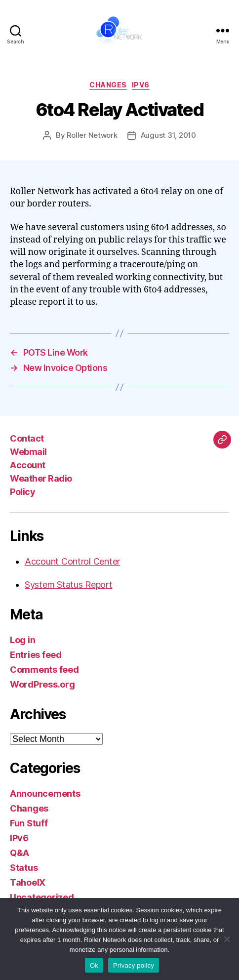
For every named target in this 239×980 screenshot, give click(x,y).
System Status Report (69, 585)
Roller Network (92, 135)
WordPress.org (42, 684)
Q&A (20, 853)
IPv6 (141, 85)
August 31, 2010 (168, 135)
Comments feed (44, 670)
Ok (94, 965)
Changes (108, 85)
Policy (22, 492)
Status (24, 868)
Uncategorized (42, 897)
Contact (27, 438)
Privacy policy (134, 965)
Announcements (45, 794)
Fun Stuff (29, 823)
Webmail (28, 452)
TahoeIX (28, 882)
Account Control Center (72, 561)
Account (28, 465)
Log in (22, 640)
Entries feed (36, 655)
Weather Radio (41, 478)
